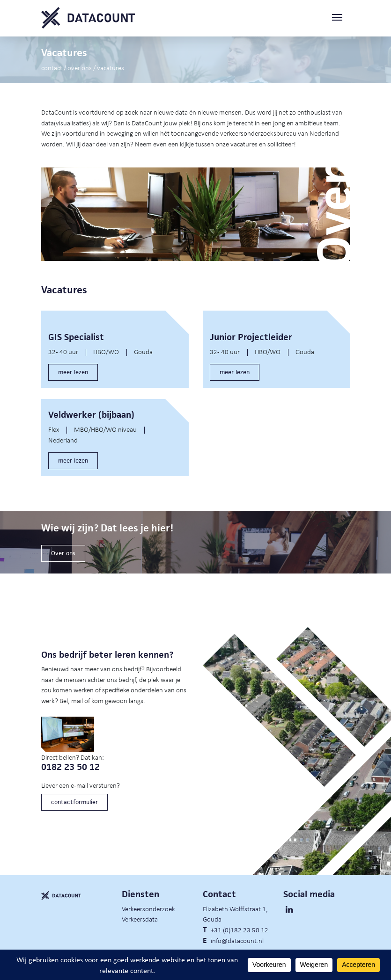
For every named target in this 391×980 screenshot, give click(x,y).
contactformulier (74, 802)
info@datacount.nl (237, 940)
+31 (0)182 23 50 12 (240, 929)
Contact (52, 67)
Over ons (80, 67)
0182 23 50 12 (70, 767)
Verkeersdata (140, 919)
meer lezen (73, 372)
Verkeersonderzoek (148, 908)
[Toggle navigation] (341, 18)
